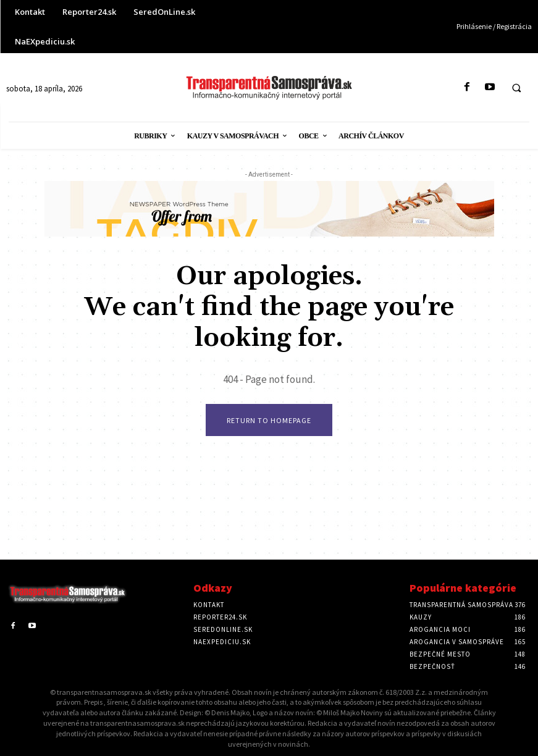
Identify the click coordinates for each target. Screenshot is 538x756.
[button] (516, 88)
